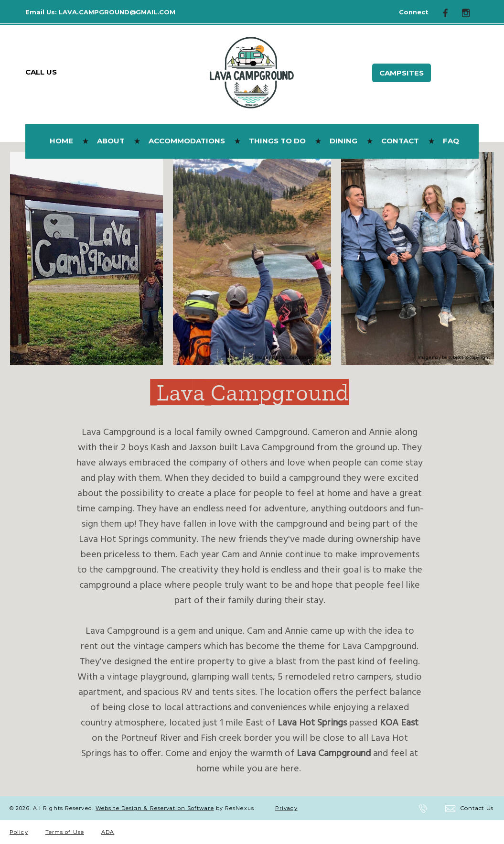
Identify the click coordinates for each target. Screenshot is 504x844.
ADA (108, 832)
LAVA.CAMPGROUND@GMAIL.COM (117, 12)
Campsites (402, 73)
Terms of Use (65, 832)
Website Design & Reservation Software (155, 808)
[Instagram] (470, 12)
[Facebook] (449, 12)
